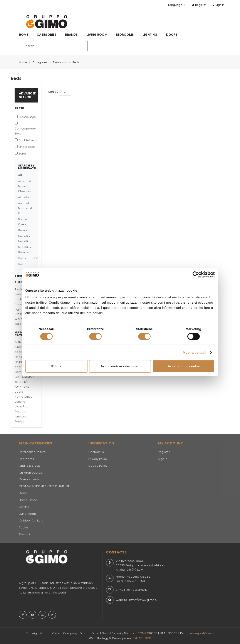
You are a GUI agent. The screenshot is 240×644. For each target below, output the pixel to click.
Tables (19, 421)
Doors (172, 35)
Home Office (23, 397)
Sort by (53, 92)
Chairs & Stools (30, 466)
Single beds (27, 147)
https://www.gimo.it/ (143, 600)
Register (199, 5)
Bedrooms (125, 35)
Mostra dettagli (195, 352)
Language (175, 5)
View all (24, 534)
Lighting (150, 35)
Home (23, 35)
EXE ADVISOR (142, 638)
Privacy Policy (98, 459)
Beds (18, 289)
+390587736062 (138, 577)
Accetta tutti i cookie (184, 366)
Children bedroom (32, 473)
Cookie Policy (98, 466)
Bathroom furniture (32, 452)
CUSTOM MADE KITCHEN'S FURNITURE (25, 382)
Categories (47, 35)
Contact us (96, 452)
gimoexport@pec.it (201, 633)
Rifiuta (56, 366)
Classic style (27, 117)
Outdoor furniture (31, 520)
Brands (71, 35)
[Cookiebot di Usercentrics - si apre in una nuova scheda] (196, 274)
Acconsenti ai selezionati (120, 366)
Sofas (23, 154)
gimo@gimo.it (137, 590)
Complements (29, 479)
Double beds (28, 140)
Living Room (97, 35)
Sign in (219, 5)
